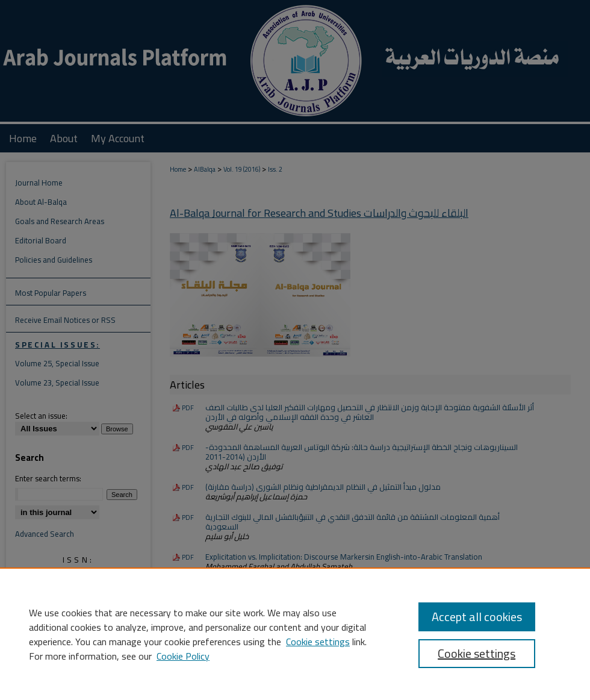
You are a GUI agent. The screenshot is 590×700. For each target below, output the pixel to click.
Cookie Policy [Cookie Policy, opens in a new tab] (183, 656)
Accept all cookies (477, 617)
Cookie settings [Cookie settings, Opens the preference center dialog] (477, 653)
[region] (295, 634)
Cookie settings (318, 642)
